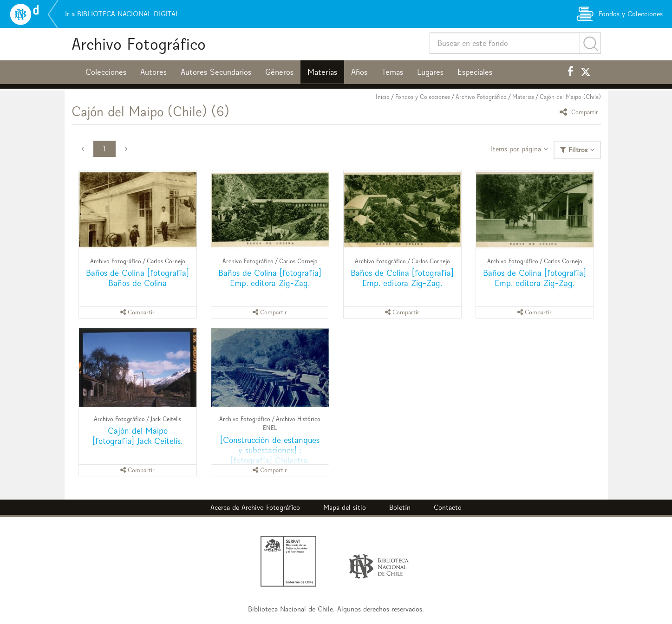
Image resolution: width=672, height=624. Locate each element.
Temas (392, 72)
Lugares (430, 72)
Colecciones (106, 72)
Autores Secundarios (216, 72)
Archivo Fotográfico (139, 44)
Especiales (475, 72)
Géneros (279, 72)
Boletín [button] (400, 507)
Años (359, 72)
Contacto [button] (448, 507)
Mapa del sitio (345, 507)
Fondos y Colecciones (423, 97)
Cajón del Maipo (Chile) (570, 97)
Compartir (580, 112)
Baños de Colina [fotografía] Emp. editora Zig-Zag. (270, 278)
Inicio (383, 97)
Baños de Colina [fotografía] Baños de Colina (137, 278)
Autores (153, 72)
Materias (322, 72)
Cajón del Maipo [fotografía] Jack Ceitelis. (137, 436)
